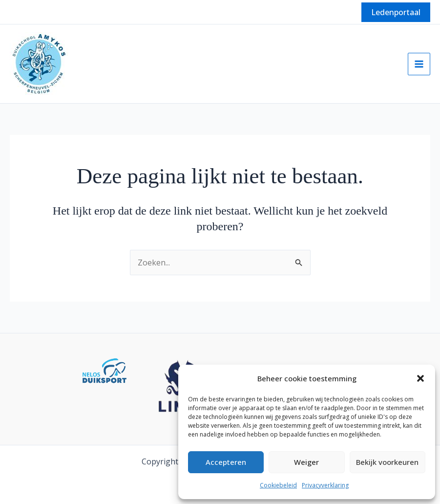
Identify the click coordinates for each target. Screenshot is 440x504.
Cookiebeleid (278, 485)
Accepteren (226, 462)
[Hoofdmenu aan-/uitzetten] (419, 64)
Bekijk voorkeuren (387, 462)
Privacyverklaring (325, 485)
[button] (420, 378)
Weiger (306, 462)
